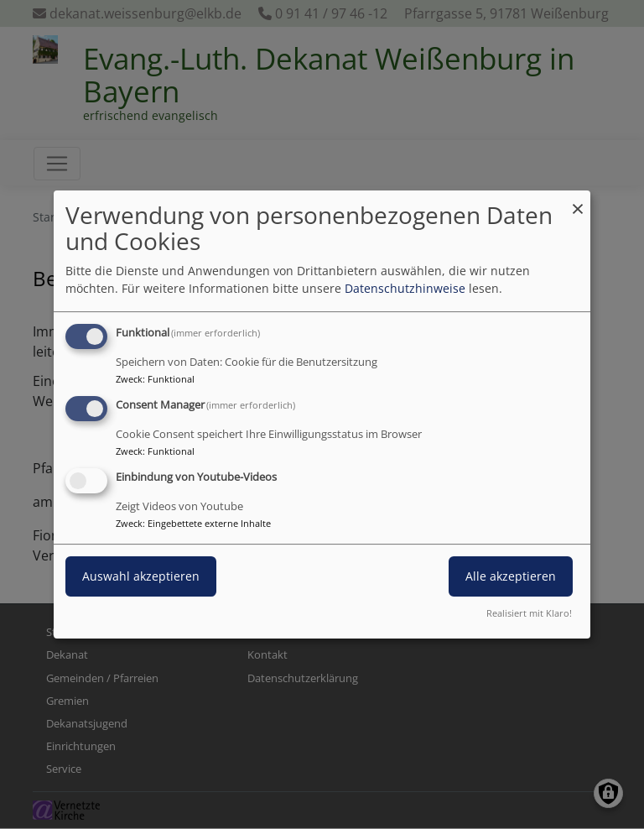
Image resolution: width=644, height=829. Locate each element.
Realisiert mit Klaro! (529, 613)
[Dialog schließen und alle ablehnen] (578, 201)
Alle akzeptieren (511, 576)
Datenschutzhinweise (405, 288)
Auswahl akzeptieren (141, 576)
